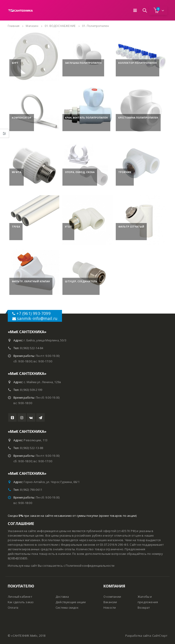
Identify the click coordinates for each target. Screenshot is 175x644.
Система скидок (67, 608)
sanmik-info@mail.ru (37, 318)
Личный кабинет (20, 597)
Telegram (40, 417)
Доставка (62, 597)
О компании (112, 597)
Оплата (13, 608)
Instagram (22, 417)
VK (31, 417)
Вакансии (110, 602)
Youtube (12, 417)
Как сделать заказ (21, 602)
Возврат (144, 608)
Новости (110, 608)
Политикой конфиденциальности (90, 566)
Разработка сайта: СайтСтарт (146, 636)
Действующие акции (71, 602)
